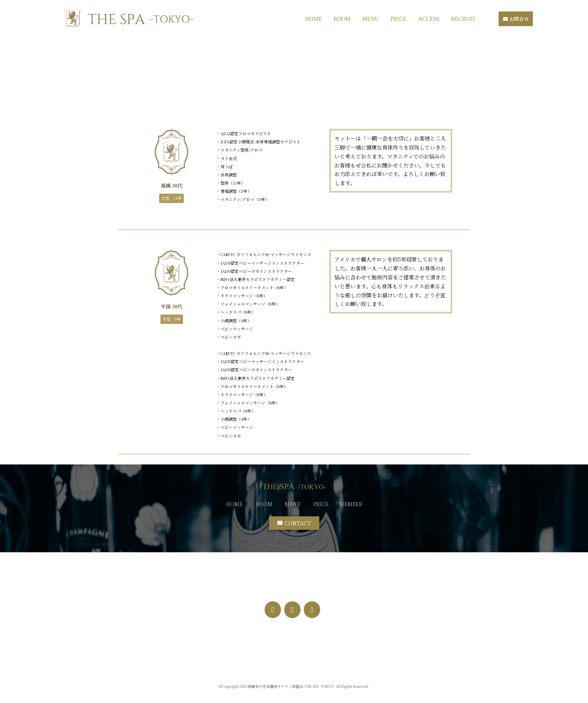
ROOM (342, 19)
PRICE (399, 19)
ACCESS (429, 19)
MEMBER (351, 504)
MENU (371, 19)
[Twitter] (312, 610)
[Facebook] (273, 610)
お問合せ (516, 19)
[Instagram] (292, 610)
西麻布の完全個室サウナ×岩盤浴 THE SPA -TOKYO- (291, 686)
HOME (313, 19)
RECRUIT (463, 19)
